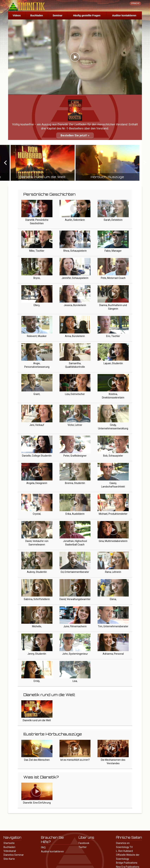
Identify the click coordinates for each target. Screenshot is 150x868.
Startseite (9, 843)
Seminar (57, 15)
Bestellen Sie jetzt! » (75, 135)
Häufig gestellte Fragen (87, 15)
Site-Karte (9, 859)
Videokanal (10, 851)
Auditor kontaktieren (124, 15)
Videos (17, 15)
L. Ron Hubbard (124, 851)
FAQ (43, 847)
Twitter (83, 847)
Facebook (84, 843)
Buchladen (37, 15)
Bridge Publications (127, 863)
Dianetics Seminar (14, 855)
